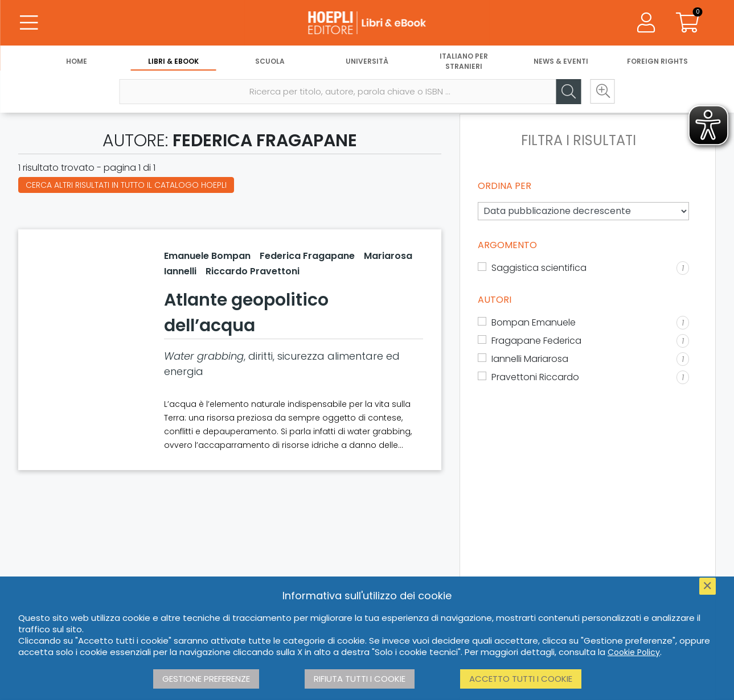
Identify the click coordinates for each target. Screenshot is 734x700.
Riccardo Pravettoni (253, 271)
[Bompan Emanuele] (583, 323)
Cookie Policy (634, 652)
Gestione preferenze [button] (206, 679)
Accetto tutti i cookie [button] (521, 679)
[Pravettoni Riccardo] (583, 377)
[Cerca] (568, 92)
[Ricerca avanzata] (602, 92)
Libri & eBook (173, 61)
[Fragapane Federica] (583, 341)
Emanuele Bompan (207, 256)
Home (77, 61)
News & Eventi (561, 61)
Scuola (270, 61)
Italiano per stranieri (464, 61)
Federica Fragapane (307, 256)
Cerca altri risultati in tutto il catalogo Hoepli (126, 185)
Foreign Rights (657, 61)
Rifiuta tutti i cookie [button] (360, 679)
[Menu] (28, 23)
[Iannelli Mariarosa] (583, 359)
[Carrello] (687, 23)
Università (367, 61)
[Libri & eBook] (367, 23)
